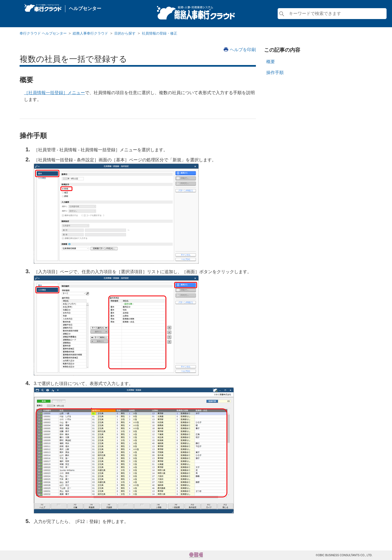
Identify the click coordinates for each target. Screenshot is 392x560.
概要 (271, 62)
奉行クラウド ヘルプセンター (43, 33)
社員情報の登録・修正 (160, 33)
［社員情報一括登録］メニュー (54, 93)
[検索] (332, 14)
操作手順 (275, 73)
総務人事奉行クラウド (90, 33)
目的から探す (125, 33)
